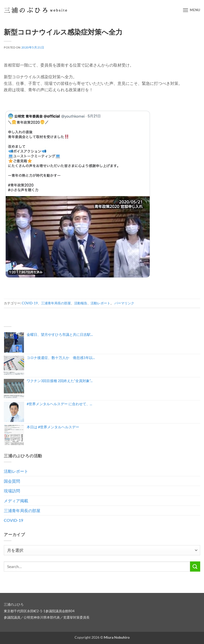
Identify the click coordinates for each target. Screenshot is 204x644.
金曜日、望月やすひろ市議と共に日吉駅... (60, 334)
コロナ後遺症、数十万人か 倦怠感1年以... (61, 358)
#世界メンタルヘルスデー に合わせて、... (59, 404)
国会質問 (12, 481)
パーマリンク (124, 303)
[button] (191, 10)
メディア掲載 (16, 501)
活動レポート (100, 303)
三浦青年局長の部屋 (56, 303)
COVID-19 (30, 303)
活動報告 (81, 303)
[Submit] (195, 566)
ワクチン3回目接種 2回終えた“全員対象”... (60, 381)
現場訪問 (12, 491)
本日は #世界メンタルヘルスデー (53, 427)
